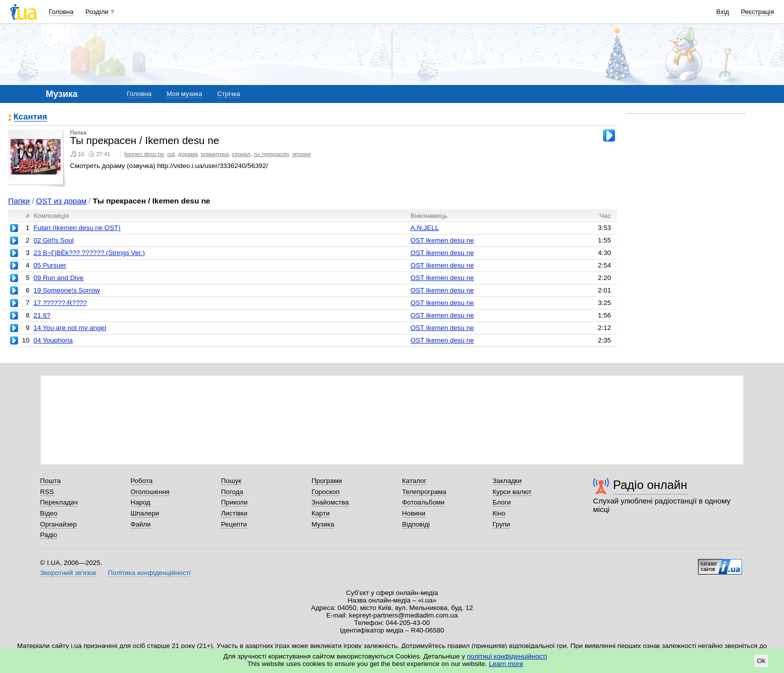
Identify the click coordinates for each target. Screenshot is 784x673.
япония (301, 154)
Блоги (502, 502)
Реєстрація (757, 12)
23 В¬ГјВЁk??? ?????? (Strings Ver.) (89, 253)
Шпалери (145, 513)
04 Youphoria (53, 340)
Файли (141, 524)
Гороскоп (325, 492)
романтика (215, 154)
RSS (47, 492)
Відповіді (416, 524)
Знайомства (330, 502)
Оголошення (150, 492)
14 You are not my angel (70, 328)
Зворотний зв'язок (68, 573)
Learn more (506, 664)
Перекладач (59, 502)
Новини (414, 513)
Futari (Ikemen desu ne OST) (77, 228)
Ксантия (30, 117)
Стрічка (228, 94)
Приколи (234, 502)
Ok (761, 661)
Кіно (499, 513)
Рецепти (234, 524)
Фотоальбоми (423, 502)
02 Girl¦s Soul (53, 240)
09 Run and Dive (58, 278)
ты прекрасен (271, 154)
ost (171, 154)
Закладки (507, 481)
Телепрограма (424, 492)
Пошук (231, 481)
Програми (327, 481)
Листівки (234, 513)
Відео (49, 513)
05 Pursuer (50, 265)
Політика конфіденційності (149, 573)
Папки (19, 201)
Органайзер (58, 524)
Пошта (50, 481)
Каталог (414, 481)
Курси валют (512, 492)
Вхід (723, 12)
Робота (141, 481)
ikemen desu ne (144, 154)
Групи (501, 524)
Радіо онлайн (650, 485)
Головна (61, 12)
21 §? (42, 315)
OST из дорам (61, 201)
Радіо (48, 535)
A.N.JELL (425, 228)
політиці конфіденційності (507, 656)
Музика (323, 524)
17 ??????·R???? (60, 303)
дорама (188, 154)
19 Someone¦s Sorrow (67, 290)
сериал (241, 154)
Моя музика (184, 94)
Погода (232, 492)
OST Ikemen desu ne (442, 240)
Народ (140, 502)
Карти (320, 513)
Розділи (97, 12)
